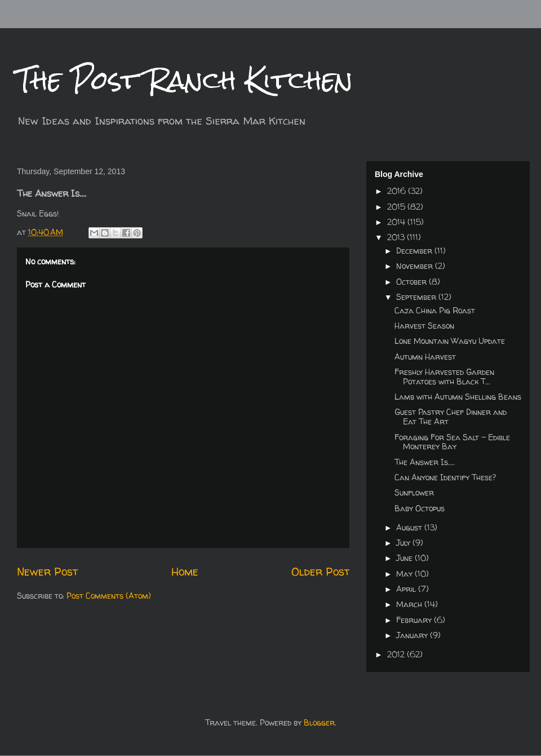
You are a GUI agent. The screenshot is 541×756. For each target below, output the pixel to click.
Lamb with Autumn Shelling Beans (458, 397)
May (405, 574)
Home (185, 571)
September (417, 297)
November (416, 266)
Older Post (320, 571)
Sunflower (414, 492)
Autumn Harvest (425, 357)
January (413, 635)
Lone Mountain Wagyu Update (450, 341)
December (415, 251)
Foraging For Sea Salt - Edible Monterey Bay (452, 442)
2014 (397, 222)
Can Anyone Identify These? (445, 477)
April (407, 589)
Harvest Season (424, 326)
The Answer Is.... (425, 462)
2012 (397, 654)
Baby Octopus (420, 508)
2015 (397, 207)
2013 (397, 237)
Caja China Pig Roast (435, 310)
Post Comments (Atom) (109, 596)
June (405, 558)
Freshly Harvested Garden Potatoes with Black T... (444, 377)
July (404, 543)
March (410, 604)
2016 (398, 191)
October (413, 282)
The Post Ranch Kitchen (185, 80)
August (410, 527)
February (415, 620)
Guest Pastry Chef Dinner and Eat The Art (451, 417)
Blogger (319, 722)
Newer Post (47, 571)
